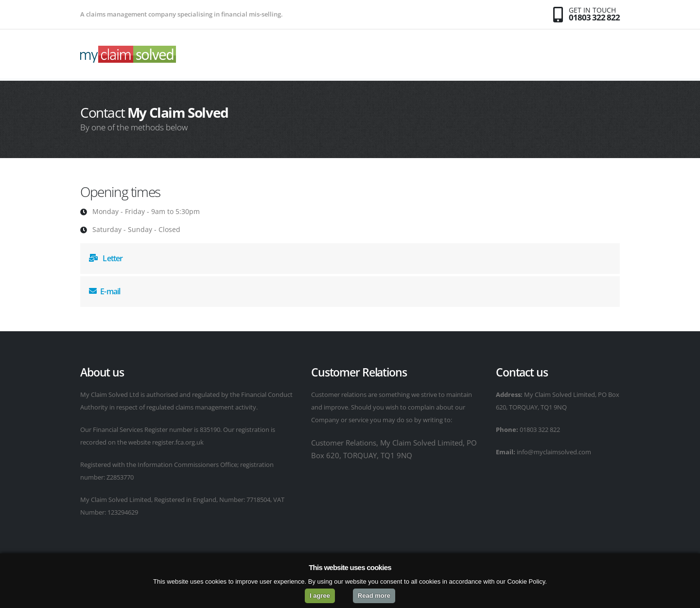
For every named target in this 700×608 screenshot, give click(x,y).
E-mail (105, 291)
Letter (106, 258)
